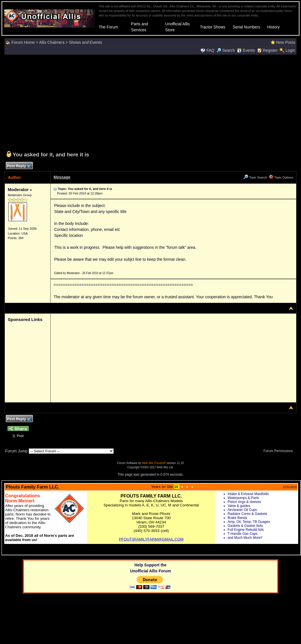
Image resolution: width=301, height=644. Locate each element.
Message (62, 177)
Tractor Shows (213, 27)
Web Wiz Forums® (154, 463)
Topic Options (281, 177)
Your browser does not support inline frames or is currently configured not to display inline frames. (151, 518)
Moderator (20, 190)
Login (290, 50)
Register (270, 50)
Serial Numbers (246, 27)
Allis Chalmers (52, 42)
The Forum (108, 27)
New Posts (286, 42)
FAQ (210, 50)
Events (246, 50)
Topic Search (255, 177)
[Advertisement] (151, 102)
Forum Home (23, 42)
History (273, 27)
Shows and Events (86, 42)
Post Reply (18, 166)
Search (226, 50)
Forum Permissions (280, 451)
